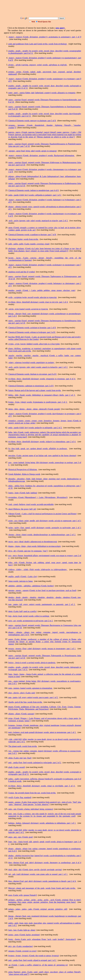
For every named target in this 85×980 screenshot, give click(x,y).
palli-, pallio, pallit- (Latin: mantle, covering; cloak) (29, 244)
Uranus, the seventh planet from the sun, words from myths (32, 793)
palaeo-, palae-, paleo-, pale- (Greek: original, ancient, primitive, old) (38, 909)
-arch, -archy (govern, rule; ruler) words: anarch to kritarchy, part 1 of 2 (38, 367)
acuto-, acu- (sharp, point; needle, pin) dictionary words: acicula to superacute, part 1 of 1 (45, 521)
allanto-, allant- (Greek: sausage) (21, 714)
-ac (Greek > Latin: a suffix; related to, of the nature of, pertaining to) (38, 965)
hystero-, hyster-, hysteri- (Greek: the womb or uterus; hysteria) (34, 956)
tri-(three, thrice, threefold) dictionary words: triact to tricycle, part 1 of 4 (38, 302)
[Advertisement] (44, 9)
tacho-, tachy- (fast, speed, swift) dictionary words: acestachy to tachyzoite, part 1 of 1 (45, 528)
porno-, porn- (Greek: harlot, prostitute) (24, 935)
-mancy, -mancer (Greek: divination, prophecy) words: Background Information (42, 156)
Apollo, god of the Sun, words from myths (25, 702)
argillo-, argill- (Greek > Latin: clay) (23, 577)
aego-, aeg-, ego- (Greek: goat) (21, 837)
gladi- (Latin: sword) (17, 767)
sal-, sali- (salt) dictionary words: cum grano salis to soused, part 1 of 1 (38, 874)
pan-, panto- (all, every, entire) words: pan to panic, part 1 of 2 (33, 697)
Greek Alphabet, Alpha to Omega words (24, 474)
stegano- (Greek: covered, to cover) (22, 951)
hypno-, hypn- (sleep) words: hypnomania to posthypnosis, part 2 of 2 (38, 402)
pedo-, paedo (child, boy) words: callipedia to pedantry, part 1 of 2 (35, 195)
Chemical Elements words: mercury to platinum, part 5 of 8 (32, 121)
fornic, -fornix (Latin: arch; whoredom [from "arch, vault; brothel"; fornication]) (42, 939)
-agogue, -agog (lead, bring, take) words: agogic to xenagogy (33, 151)
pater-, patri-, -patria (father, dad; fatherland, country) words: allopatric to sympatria (42, 93)
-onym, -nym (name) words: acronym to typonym (28, 309)
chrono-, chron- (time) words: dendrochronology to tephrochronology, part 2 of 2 (42, 535)
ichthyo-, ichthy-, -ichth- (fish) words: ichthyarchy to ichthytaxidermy (38, 570)
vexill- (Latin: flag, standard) (20, 797)
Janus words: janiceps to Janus (21, 581)
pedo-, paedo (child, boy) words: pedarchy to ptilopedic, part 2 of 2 (35, 428)
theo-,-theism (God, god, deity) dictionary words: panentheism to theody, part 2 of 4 (42, 881)
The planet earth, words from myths (23, 746)
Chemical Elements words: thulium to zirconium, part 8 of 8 (33, 374)
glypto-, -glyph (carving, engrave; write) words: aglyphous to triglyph (38, 65)
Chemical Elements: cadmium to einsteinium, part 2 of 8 (31, 386)
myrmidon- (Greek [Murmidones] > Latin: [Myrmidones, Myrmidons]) (38, 497)
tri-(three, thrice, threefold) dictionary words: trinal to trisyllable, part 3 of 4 (42, 786)
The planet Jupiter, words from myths (24, 239)
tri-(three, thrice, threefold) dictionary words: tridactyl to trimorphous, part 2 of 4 (42, 442)
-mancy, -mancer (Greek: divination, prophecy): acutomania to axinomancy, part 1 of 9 (45, 37)
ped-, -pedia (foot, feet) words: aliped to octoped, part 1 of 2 (32, 960)
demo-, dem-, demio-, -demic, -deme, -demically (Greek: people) (34, 409)
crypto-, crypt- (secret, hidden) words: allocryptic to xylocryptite (34, 344)
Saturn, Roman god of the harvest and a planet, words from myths (35, 390)
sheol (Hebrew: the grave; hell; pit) (22, 509)
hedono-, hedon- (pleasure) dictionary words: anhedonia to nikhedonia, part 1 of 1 (42, 823)
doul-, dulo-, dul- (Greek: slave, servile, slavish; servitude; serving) (35, 870)
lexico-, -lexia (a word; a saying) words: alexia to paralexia (32, 663)
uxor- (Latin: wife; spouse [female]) (23, 895)
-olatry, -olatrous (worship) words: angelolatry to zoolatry (32, 363)
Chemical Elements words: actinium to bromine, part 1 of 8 (32, 328)
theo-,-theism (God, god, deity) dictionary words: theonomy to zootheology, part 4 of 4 (45, 863)
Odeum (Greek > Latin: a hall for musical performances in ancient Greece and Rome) (42, 514)
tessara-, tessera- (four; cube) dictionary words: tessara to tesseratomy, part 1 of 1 (42, 649)
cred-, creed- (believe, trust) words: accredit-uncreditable (31, 504)
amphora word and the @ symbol (22, 272)
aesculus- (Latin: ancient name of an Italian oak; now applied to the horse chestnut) (42, 456)
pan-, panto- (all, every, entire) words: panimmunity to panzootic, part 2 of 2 (42, 604)
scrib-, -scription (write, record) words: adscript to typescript (33, 297)
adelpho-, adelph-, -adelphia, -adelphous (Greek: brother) (31, 586)
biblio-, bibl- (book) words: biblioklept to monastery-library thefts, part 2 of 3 (42, 395)
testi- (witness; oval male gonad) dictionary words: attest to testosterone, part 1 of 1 (42, 732)
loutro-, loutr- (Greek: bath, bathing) (23, 493)
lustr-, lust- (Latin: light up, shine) (22, 930)
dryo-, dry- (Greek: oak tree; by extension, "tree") (28, 551)
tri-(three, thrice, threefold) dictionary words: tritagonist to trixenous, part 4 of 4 (42, 379)
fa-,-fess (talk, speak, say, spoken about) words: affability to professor (38, 449)
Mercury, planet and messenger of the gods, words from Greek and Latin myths (42, 888)
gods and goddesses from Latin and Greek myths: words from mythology (38, 44)
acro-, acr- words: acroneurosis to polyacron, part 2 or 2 (31, 621)
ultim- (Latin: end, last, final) (20, 758)
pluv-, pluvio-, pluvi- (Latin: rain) (22, 693)
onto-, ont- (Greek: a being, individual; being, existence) (31, 809)
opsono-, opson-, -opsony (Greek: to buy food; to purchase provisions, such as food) (42, 590)
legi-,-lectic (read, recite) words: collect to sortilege (29, 616)
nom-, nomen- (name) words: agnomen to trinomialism (30, 688)
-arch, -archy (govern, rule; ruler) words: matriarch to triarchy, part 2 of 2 (38, 221)
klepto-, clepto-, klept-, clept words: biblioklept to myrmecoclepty (35, 546)
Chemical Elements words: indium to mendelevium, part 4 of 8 (34, 190)
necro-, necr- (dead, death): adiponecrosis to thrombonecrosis (33, 542)
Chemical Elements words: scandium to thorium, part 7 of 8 (32, 235)
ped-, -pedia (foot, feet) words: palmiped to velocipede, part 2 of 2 (35, 763)
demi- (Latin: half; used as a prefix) (22, 611)
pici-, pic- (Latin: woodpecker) (21, 946)
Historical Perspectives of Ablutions (23, 470)
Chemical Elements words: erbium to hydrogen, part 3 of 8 (32, 332)
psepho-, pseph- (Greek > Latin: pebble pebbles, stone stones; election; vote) (42, 290)
